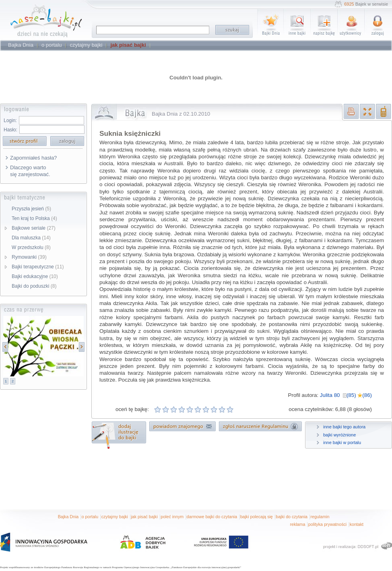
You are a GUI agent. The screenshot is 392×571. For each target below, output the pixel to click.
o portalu (90, 517)
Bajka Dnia (68, 517)
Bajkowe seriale (34, 228)
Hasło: (10, 130)
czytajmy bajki (115, 517)
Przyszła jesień (31, 209)
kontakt (357, 524)
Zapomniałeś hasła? (33, 158)
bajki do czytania (292, 517)
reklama (297, 524)
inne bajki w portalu (342, 442)
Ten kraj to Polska (34, 218)
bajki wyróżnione (339, 435)
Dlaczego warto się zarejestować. (30, 171)
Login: (10, 120)
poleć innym (172, 517)
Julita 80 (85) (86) (346, 395)
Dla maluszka (31, 238)
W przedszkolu (31, 247)
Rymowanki (29, 257)
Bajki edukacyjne (35, 276)
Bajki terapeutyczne (38, 267)
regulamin (320, 517)
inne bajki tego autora (344, 427)
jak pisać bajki (144, 517)
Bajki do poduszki (34, 286)
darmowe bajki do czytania (212, 517)
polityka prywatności (327, 524)
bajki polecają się (257, 517)
